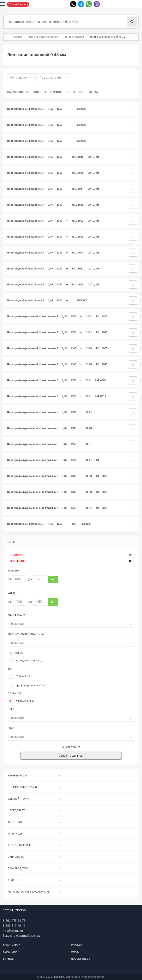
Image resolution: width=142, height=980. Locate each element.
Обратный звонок (18, 4)
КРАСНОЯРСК (12, 945)
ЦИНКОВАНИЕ (16, 857)
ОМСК (75, 952)
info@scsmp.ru (13, 931)
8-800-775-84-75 (14, 921)
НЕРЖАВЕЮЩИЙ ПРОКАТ (23, 787)
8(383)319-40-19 (14, 926)
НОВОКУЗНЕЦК (81, 959)
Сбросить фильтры (71, 756)
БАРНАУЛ (9, 959)
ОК (53, 580)
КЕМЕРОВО (10, 952)
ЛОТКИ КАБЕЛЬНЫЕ (20, 845)
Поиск (132, 22)
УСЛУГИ (13, 880)
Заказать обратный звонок (21, 936)
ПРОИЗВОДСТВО (18, 868)
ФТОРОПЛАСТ (16, 810)
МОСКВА (77, 945)
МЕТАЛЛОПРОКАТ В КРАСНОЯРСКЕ (29, 892)
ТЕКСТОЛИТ (15, 822)
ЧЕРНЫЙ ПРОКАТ (18, 776)
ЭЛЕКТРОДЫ (16, 834)
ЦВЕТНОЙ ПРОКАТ (19, 799)
